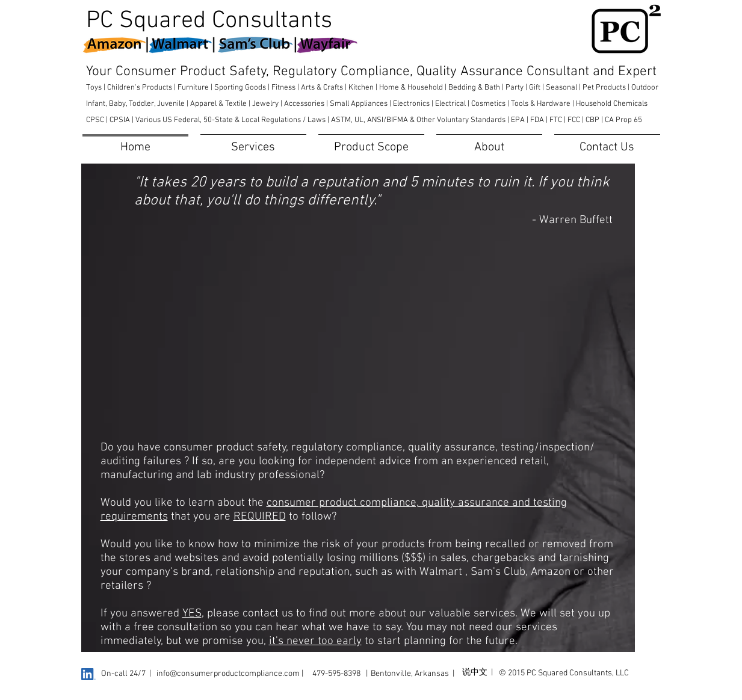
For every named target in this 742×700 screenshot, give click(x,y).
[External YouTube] (369, 337)
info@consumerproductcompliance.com (228, 674)
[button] (253, 142)
